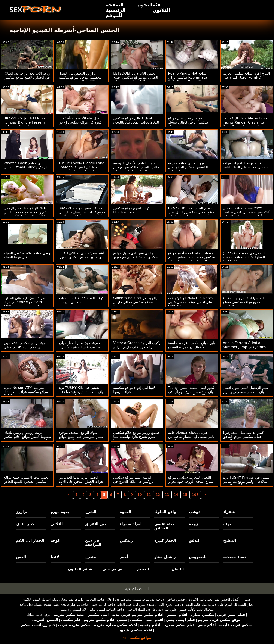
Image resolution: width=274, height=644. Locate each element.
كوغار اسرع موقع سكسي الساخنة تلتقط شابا (132, 210)
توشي (194, 512)
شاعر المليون (80, 569)
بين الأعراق (95, 524)
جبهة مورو (60, 512)
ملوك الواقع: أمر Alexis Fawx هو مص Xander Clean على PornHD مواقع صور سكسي (245, 122)
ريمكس (126, 540)
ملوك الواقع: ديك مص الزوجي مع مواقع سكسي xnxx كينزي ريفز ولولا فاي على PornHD (25, 212)
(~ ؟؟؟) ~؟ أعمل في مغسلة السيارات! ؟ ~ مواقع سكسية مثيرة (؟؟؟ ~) (244, 257)
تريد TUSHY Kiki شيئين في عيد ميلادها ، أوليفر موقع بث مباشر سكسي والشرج (246, 482)
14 (176, 495)
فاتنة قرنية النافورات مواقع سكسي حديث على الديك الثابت (246, 165)
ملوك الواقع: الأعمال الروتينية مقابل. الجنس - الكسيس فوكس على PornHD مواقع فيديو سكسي (136, 169)
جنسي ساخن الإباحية (171, 599)
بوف (227, 524)
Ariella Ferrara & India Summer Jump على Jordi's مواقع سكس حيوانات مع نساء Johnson (244, 349)
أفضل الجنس (230, 599)
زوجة (193, 524)
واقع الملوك (165, 512)
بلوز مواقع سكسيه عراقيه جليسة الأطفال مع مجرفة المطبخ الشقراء (192, 347)
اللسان (178, 569)
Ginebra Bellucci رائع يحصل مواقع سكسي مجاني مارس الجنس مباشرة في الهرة (135, 302)
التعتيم (143, 569)
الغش (21, 557)
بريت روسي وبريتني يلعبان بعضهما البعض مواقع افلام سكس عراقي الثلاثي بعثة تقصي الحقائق (27, 437)
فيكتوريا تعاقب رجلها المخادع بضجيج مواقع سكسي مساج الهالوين (243, 302)
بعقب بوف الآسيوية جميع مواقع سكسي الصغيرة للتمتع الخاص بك (26, 482)
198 (195, 495)
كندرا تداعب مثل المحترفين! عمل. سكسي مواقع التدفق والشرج (243, 437)
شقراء (229, 512)
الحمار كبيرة (165, 540)
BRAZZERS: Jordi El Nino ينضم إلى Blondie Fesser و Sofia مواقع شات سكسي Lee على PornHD (26, 124)
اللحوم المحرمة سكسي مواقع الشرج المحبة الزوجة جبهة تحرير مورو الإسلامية (191, 482)
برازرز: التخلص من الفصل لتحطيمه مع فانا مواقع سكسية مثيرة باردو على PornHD (80, 77)
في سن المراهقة (93, 543)
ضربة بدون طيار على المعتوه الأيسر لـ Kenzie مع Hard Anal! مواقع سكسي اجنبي (24, 302)
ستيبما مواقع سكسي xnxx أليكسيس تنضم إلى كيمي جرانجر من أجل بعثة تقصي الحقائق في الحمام (246, 214)
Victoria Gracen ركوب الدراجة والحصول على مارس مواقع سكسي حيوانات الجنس (137, 347)
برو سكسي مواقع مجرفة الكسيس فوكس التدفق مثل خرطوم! (188, 167)
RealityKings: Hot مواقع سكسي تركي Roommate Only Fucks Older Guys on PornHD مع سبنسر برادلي (190, 79)
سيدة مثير (147, 605)
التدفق (195, 540)
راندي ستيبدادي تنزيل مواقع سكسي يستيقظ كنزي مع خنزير (136, 255)
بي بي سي (112, 569)
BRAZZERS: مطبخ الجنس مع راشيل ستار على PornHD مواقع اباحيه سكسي (82, 212)
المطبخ (230, 540)
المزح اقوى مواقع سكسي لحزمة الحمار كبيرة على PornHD (246, 75)
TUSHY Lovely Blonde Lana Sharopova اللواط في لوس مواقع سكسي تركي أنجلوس (81, 167)
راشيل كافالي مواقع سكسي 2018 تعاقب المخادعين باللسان (136, 120)
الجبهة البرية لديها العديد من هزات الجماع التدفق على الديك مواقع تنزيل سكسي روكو (81, 482)
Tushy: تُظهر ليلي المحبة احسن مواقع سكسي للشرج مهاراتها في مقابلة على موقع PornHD (192, 392)
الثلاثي (57, 524)
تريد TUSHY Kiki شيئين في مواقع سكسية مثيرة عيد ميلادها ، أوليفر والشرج (82, 392)
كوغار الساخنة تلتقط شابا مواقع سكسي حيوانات (81, 300)
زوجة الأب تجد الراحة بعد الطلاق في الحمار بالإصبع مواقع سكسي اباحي (27, 77)
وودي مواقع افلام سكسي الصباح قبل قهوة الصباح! (27, 255)
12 (158, 495)
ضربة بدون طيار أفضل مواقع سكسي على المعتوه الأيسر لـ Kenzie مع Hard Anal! (80, 347)
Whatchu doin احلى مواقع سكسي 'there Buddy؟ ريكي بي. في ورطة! (26, 167)
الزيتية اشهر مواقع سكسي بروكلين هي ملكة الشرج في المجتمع (133, 482)
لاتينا (55, 557)
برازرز (22, 512)
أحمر (124, 557)
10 (140, 495)
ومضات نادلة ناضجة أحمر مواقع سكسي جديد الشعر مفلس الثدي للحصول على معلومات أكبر (191, 257)
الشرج (91, 512)
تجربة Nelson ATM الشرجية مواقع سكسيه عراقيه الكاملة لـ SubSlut (26, 392)
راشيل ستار (165, 557)
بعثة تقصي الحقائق (164, 526)
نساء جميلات (235, 557)
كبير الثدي (25, 524)
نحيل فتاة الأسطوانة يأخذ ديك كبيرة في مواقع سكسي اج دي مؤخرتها (80, 122)
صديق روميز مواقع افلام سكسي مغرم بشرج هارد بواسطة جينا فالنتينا (136, 437)
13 (167, 495)
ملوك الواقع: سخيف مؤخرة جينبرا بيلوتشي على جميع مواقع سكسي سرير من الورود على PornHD (81, 439)
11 (149, 495)
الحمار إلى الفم (30, 540)
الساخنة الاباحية (137, 589)
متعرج (91, 557)
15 (185, 495)
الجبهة (125, 512)
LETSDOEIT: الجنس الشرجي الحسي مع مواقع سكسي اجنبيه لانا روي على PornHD (136, 77)
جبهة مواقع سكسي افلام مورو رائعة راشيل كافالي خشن (25, 345)
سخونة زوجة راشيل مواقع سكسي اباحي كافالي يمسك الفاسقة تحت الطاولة (188, 122)
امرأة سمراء (131, 524)
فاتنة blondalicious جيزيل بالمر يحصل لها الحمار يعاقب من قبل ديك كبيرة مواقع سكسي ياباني (191, 439)
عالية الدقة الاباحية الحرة (183, 605)
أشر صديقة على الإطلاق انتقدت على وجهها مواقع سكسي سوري (81, 255)
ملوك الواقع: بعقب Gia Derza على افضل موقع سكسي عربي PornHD (190, 302)
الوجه (56, 540)
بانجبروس (198, 557)
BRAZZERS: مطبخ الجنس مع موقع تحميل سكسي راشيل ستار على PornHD (191, 212)
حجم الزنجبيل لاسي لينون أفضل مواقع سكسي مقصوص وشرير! (246, 390)
